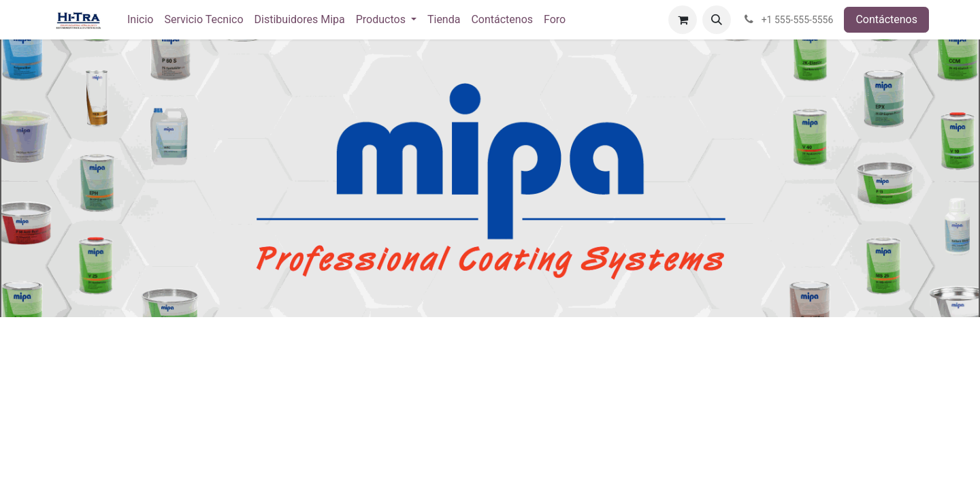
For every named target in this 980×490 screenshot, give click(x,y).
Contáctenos (886, 19)
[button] (717, 20)
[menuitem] (140, 20)
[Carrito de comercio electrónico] (683, 20)
